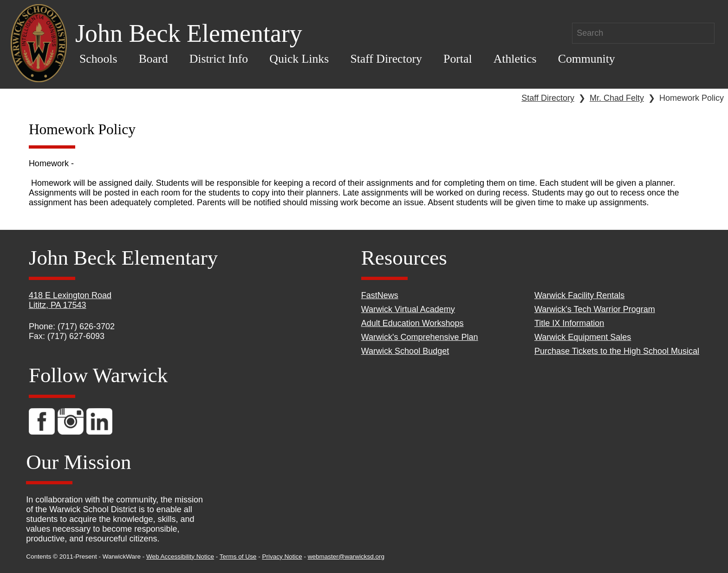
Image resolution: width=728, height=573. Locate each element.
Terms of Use (238, 557)
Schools (98, 59)
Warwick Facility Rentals (579, 295)
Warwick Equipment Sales (583, 337)
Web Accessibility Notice (180, 557)
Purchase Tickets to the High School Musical (617, 351)
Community (587, 59)
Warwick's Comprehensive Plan (420, 337)
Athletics (515, 59)
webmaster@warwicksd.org (346, 557)
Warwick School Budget (405, 351)
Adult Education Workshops (413, 323)
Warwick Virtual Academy (408, 309)
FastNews (380, 295)
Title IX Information (569, 323)
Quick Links (299, 59)
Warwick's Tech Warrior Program (595, 309)
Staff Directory (386, 59)
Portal (458, 59)
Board (153, 59)
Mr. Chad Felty (617, 98)
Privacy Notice (282, 557)
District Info (219, 59)
